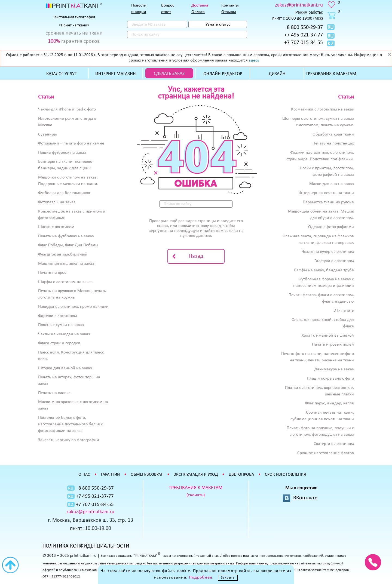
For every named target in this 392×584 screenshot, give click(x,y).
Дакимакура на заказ (334, 369)
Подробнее (201, 577)
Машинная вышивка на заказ (66, 264)
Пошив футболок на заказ (62, 153)
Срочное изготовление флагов (326, 453)
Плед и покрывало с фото (330, 379)
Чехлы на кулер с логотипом (328, 252)
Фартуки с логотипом (58, 316)
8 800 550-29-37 (305, 27)
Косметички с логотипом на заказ (322, 109)
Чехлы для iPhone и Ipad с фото (67, 109)
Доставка (200, 5)
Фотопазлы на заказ (57, 202)
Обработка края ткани (333, 134)
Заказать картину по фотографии (69, 440)
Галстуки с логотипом (334, 261)
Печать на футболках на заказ (66, 236)
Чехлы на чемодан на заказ (64, 334)
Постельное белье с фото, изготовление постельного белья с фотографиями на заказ (71, 424)
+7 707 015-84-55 (304, 43)
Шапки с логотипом (56, 227)
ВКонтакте (305, 498)
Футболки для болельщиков (64, 193)
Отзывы (229, 12)
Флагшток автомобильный (63, 254)
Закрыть (228, 578)
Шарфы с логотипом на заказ (65, 282)
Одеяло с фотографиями (331, 227)
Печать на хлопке (54, 393)
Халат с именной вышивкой (328, 336)
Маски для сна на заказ (332, 184)
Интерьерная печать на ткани (326, 193)
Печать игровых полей (333, 345)
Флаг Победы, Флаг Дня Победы (68, 245)
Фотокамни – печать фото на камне (71, 143)
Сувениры (48, 134)
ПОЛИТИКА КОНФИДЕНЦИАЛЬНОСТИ (86, 546)
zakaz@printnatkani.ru (299, 5)
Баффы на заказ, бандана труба (324, 270)
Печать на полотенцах (333, 143)
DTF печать (344, 311)
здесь (254, 60)
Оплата (198, 12)
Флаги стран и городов (59, 343)
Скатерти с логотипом (334, 444)
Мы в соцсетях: (301, 488)
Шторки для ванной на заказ (65, 368)
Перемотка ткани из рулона (328, 202)
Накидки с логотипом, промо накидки (73, 307)
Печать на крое (52, 273)
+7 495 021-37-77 (304, 35)
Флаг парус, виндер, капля (329, 403)
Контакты (230, 5)
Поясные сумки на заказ (61, 325)
